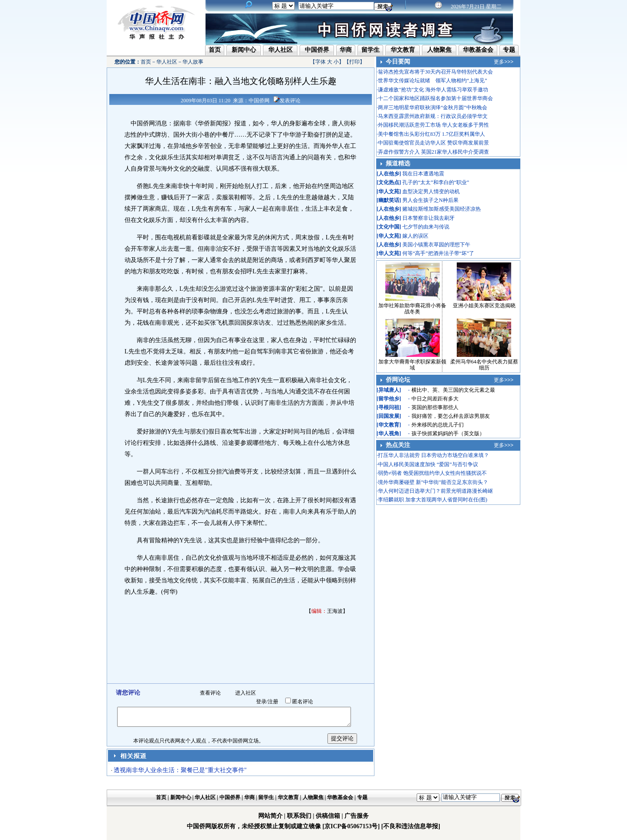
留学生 (371, 50)
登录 (261, 702)
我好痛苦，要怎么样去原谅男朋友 (451, 416)
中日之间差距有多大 (435, 399)
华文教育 (403, 50)
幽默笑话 (389, 200)
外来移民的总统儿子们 (438, 425)
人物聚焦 (439, 50)
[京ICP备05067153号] (351, 826)
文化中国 (389, 227)
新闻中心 (244, 50)
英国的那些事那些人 (435, 407)
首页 (215, 50)
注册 (273, 702)
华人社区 (280, 50)
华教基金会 (478, 50)
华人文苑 (389, 192)
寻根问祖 (389, 407)
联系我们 (299, 816)
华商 (346, 50)
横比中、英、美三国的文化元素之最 (453, 390)
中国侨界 (317, 50)
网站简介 (270, 816)
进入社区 (246, 693)
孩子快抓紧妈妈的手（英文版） (448, 433)
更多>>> (504, 62)
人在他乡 (389, 174)
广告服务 (357, 816)
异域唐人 (389, 390)
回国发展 (389, 416)
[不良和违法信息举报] (411, 826)
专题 (509, 50)
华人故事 (193, 62)
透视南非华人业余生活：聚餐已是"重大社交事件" (180, 770)
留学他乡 (389, 399)
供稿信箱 (328, 816)
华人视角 (389, 433)
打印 (354, 62)
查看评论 (210, 693)
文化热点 (389, 182)
